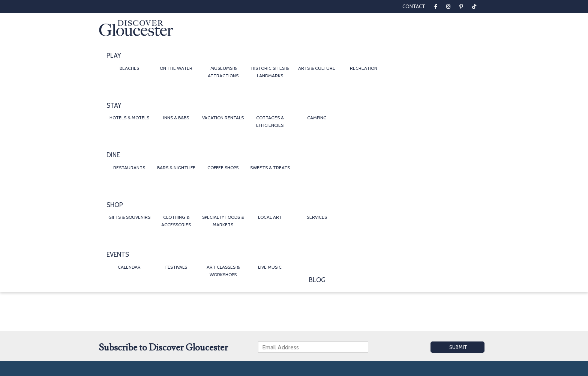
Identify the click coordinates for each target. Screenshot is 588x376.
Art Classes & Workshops (223, 271)
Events (118, 254)
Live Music (270, 267)
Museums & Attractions (223, 72)
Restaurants (129, 168)
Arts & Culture (317, 68)
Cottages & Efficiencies (270, 121)
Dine (113, 155)
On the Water (176, 68)
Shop (115, 205)
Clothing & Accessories (176, 221)
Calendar (129, 267)
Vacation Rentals (223, 118)
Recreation (364, 68)
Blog (317, 280)
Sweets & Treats (270, 168)
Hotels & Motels (129, 118)
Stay (114, 105)
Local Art (270, 217)
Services (317, 217)
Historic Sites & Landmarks (270, 72)
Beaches (129, 68)
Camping (317, 118)
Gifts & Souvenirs (129, 217)
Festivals (176, 267)
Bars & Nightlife (176, 168)
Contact (414, 6)
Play (114, 56)
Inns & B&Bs (176, 118)
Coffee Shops (223, 168)
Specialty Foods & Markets (223, 221)
